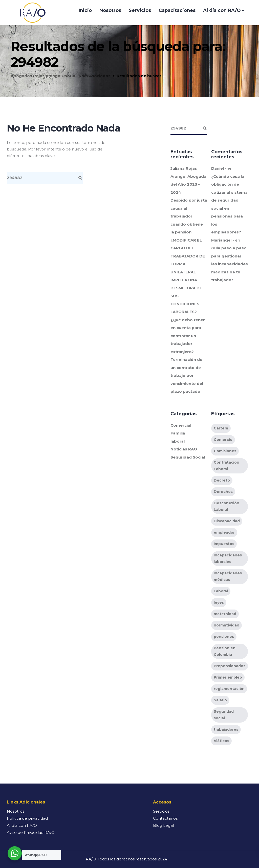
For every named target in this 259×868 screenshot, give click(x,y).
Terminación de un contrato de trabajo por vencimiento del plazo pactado (187, 375)
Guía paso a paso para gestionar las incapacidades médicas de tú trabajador (230, 264)
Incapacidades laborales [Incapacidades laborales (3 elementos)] (228, 558)
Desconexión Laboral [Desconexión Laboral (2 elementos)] (226, 506)
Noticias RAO (184, 449)
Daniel (218, 168)
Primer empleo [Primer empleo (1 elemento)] (228, 677)
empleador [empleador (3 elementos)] (224, 532)
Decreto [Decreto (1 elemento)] (222, 480)
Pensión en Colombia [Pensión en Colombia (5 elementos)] (225, 651)
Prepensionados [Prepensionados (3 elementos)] (230, 666)
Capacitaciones (177, 10)
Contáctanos (165, 818)
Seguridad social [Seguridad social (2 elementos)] (224, 715)
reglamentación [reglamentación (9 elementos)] (229, 689)
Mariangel (221, 240)
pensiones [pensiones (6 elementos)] (224, 637)
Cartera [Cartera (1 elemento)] (221, 428)
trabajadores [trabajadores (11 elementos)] (226, 729)
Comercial (181, 425)
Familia (178, 433)
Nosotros (110, 10)
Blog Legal (163, 825)
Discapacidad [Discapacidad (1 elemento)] (227, 521)
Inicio (85, 10)
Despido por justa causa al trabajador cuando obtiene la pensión (189, 216)
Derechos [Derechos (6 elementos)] (223, 492)
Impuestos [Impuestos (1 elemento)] (224, 544)
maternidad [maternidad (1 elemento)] (225, 614)
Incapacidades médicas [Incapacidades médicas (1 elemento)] (228, 576)
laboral (178, 441)
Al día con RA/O (222, 10)
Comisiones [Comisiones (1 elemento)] (225, 451)
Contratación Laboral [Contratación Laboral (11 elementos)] (226, 466)
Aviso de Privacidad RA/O (31, 832)
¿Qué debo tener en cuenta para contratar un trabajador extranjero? (188, 336)
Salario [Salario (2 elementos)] (220, 700)
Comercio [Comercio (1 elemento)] (223, 440)
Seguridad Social (188, 457)
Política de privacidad (27, 818)
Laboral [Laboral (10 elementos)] (221, 591)
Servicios (140, 10)
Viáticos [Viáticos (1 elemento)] (221, 741)
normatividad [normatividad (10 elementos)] (226, 625)
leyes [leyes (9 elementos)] (219, 602)
